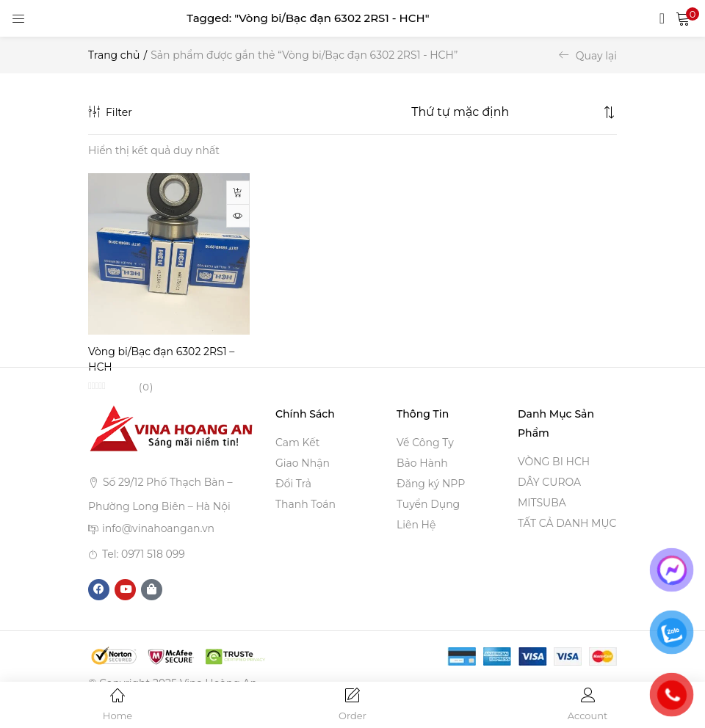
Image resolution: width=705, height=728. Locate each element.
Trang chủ (114, 55)
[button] (683, 18)
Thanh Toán (305, 505)
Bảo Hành (422, 464)
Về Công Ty (425, 443)
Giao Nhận (303, 464)
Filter (110, 112)
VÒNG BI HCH (554, 462)
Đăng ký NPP (431, 484)
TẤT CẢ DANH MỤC (567, 524)
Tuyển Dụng (428, 505)
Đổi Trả (293, 484)
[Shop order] (505, 112)
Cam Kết (297, 443)
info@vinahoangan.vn (158, 529)
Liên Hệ (416, 525)
